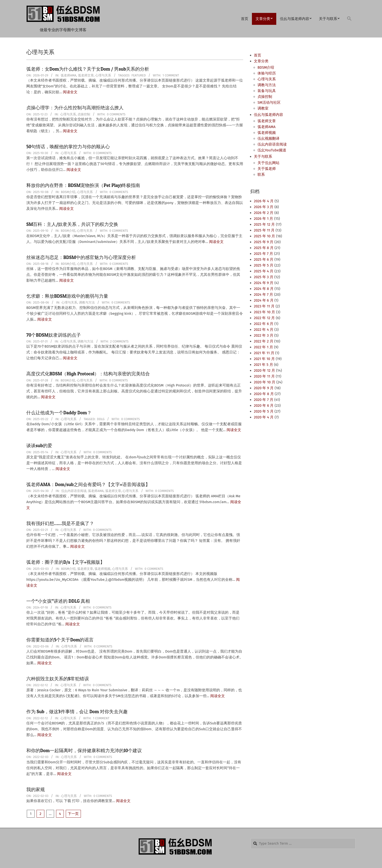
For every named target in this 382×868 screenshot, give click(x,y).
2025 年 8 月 (264, 248)
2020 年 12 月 (264, 370)
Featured (139, 75)
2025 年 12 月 (264, 224)
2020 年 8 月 (264, 394)
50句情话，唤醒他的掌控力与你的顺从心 (68, 147)
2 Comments (119, 341)
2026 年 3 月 (264, 207)
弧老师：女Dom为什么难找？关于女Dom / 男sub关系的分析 (88, 69)
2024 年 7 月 (263, 295)
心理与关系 (103, 75)
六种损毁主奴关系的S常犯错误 (58, 679)
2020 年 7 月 (264, 400)
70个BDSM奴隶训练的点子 (54, 335)
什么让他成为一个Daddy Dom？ (59, 413)
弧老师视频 (102, 569)
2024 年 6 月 (264, 300)
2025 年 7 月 (263, 254)
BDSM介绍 (68, 192)
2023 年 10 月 (264, 312)
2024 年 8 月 (264, 289)
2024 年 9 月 (264, 283)
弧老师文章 (86, 75)
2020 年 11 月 (264, 376)
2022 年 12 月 (264, 318)
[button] (349, 19)
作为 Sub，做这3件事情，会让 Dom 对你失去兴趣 (77, 712)
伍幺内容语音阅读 (74, 491)
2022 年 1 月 (263, 347)
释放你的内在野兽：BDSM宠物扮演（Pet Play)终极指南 (83, 185)
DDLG (101, 419)
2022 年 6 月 (264, 324)
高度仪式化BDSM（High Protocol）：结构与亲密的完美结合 (88, 374)
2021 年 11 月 (264, 353)
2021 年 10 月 (264, 359)
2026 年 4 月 (264, 201)
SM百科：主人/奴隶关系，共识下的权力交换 (72, 224)
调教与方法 (87, 302)
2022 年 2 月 (264, 341)
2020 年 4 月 (264, 417)
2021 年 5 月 (263, 365)
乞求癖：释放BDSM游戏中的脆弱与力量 (67, 296)
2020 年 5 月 (264, 411)
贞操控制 (84, 114)
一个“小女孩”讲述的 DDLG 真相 (58, 601)
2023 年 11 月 (264, 306)
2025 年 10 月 (264, 236)
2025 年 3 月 (264, 277)
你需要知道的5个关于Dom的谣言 (60, 640)
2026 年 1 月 (263, 219)
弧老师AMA (68, 75)
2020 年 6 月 (264, 406)
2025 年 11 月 (264, 230)
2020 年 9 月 (264, 388)
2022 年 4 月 (264, 330)
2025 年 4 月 (264, 271)
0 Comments (116, 114)
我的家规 (36, 790)
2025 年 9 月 (264, 242)
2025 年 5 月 (264, 265)
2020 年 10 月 (265, 382)
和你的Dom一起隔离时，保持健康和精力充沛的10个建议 (84, 751)
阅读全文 (70, 92)
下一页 (73, 814)
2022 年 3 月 (264, 335)
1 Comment (171, 75)
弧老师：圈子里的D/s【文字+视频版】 (66, 562)
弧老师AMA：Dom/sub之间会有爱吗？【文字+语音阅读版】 (88, 485)
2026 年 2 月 (264, 213)
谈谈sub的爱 (39, 446)
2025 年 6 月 (264, 259)
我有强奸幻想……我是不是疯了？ (60, 523)
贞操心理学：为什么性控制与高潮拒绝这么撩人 (75, 108)
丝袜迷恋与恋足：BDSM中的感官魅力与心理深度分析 (81, 257)
